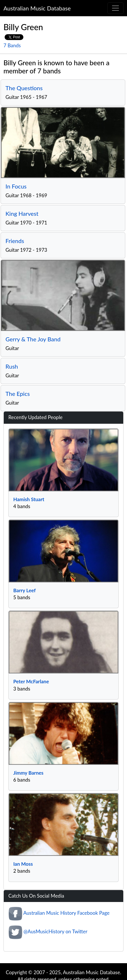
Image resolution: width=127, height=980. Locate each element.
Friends (15, 241)
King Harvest (22, 213)
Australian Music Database (37, 8)
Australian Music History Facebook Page (67, 913)
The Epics (18, 394)
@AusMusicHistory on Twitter (55, 931)
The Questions (24, 88)
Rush (12, 366)
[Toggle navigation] (115, 8)
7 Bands (12, 45)
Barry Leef (25, 590)
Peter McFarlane (31, 681)
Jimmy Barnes (28, 773)
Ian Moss (23, 864)
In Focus (16, 186)
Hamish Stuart (29, 499)
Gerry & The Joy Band (33, 339)
